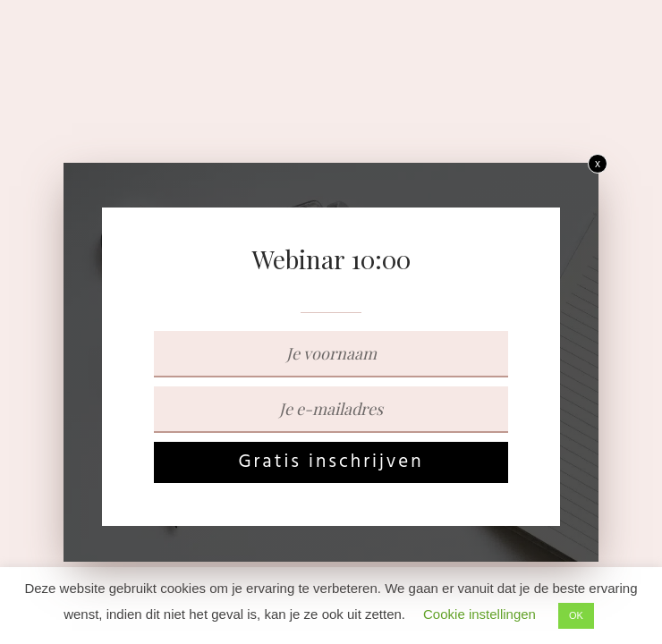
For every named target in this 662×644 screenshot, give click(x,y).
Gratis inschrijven (331, 462)
